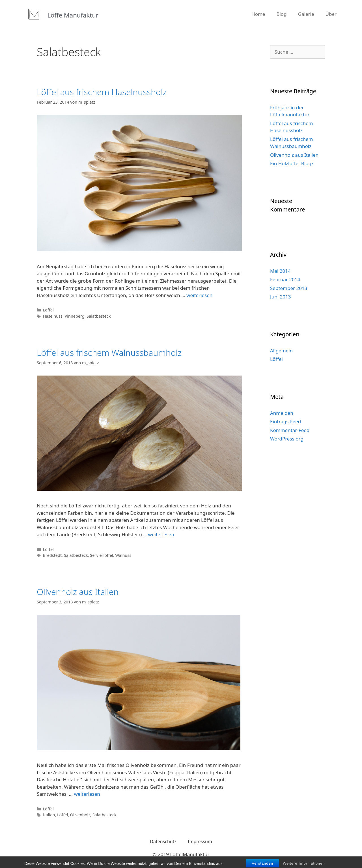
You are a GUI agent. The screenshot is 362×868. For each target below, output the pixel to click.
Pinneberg (75, 316)
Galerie (306, 14)
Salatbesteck (99, 316)
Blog (281, 14)
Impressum (200, 841)
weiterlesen (199, 295)
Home (258, 14)
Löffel (48, 310)
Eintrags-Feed (285, 421)
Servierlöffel (101, 555)
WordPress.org (287, 439)
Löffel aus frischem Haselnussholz (102, 92)
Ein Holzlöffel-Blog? (292, 163)
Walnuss (123, 555)
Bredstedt (52, 555)
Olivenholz (80, 815)
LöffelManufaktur (73, 15)
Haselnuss (53, 316)
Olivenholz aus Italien (78, 592)
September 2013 (289, 288)
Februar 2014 (285, 279)
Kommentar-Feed (290, 430)
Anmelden (282, 413)
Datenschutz (163, 841)
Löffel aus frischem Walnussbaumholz (109, 353)
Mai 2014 (280, 271)
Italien (49, 815)
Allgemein (281, 351)
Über (331, 14)
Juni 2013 (280, 297)
